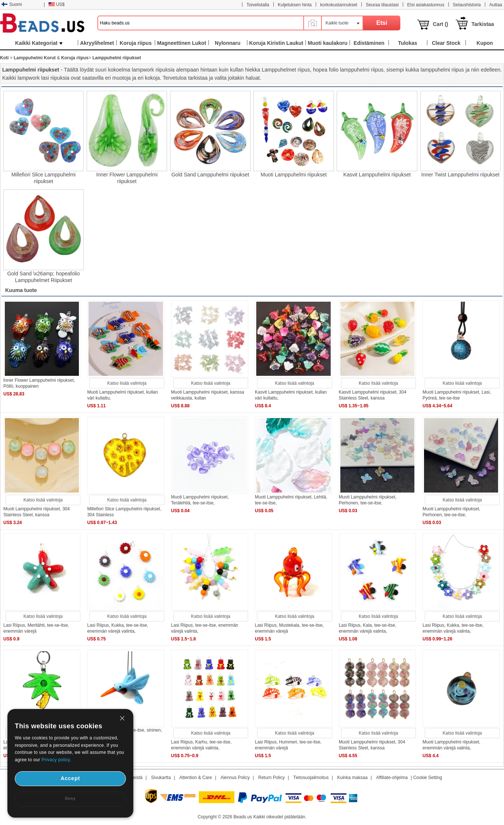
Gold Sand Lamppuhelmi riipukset (210, 175)
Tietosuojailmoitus (311, 778)
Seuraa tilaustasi (382, 5)
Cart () (440, 24)
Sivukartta (161, 778)
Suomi (12, 4)
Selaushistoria (467, 5)
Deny (70, 799)
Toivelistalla (258, 5)
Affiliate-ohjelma (392, 778)
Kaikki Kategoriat (39, 43)
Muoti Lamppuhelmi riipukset (294, 175)
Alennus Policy (235, 778)
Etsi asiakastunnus (426, 5)
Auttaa (496, 5)
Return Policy (271, 778)
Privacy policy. (56, 760)
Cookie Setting (428, 778)
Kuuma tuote (21, 290)
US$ (56, 4)
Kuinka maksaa (353, 778)
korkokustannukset (339, 5)
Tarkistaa (483, 24)
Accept (71, 778)
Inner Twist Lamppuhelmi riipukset (460, 175)
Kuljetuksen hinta (295, 5)
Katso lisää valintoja (127, 383)
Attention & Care (196, 778)
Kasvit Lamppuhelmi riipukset (377, 175)
